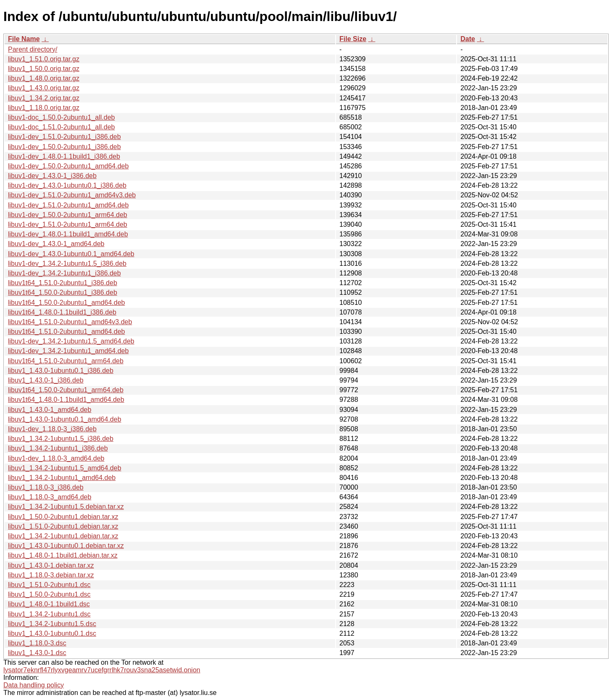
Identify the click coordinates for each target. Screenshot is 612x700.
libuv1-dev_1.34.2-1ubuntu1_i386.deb (64, 273)
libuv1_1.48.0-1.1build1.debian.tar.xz (63, 555)
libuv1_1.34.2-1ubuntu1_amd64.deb (62, 478)
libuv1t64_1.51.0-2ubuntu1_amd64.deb (66, 332)
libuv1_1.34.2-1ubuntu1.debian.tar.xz (63, 536)
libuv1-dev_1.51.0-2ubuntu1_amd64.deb (68, 205)
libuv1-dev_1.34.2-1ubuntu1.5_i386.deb (67, 263)
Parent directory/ (33, 49)
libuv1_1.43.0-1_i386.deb (46, 380)
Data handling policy (34, 685)
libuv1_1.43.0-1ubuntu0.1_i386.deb (61, 371)
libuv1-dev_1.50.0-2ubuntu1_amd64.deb (68, 166)
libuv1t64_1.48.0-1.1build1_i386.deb (62, 312)
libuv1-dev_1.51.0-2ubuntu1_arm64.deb (68, 224)
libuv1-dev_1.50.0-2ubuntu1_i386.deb (64, 147)
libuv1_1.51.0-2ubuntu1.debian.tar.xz (63, 526)
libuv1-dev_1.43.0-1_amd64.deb (56, 244)
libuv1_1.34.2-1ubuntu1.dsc (49, 614)
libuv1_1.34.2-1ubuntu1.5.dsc (52, 624)
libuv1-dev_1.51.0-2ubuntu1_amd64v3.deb (72, 195)
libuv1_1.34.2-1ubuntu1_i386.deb (58, 448)
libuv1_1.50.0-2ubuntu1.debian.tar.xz (63, 517)
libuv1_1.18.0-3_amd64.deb (50, 497)
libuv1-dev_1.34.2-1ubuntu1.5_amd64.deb (71, 341)
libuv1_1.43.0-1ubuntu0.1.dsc (52, 633)
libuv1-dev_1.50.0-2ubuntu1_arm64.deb (68, 215)
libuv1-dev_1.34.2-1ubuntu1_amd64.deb (68, 351)
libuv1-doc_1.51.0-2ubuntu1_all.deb (61, 127)
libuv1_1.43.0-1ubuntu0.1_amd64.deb (65, 419)
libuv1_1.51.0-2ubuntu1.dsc (49, 585)
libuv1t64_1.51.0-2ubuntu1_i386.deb (63, 283)
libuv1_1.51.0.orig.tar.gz (44, 59)
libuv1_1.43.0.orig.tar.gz (44, 88)
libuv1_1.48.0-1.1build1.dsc (49, 604)
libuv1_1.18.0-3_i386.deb (46, 487)
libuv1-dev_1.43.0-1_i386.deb (52, 176)
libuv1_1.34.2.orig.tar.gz (44, 98)
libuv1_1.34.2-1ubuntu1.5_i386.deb (61, 439)
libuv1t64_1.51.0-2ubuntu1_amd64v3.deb (70, 322)
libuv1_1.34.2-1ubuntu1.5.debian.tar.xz (66, 507)
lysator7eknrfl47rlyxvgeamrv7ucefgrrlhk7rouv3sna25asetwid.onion (102, 670)
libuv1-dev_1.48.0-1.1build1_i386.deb (64, 156)
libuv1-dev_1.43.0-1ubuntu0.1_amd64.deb (71, 254)
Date (468, 39)
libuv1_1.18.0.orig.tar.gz (44, 108)
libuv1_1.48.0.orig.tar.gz (44, 78)
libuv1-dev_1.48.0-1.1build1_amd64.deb (68, 234)
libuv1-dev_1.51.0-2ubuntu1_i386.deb (64, 137)
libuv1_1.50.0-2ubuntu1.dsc (49, 594)
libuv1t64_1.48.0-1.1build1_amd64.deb (66, 400)
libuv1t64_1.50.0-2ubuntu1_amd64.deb (66, 303)
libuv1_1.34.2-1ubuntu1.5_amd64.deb (65, 468)
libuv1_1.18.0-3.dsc (37, 643)
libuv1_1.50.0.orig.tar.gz (44, 69)
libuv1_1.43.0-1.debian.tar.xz (51, 565)
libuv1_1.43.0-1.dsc (37, 653)
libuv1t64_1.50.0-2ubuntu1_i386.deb (63, 292)
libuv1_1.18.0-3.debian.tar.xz (51, 575)
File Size (353, 39)
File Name (24, 39)
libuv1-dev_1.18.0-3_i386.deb (52, 429)
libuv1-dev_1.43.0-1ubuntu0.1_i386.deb (67, 185)
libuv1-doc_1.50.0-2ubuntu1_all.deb (61, 117)
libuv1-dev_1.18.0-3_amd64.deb (56, 458)
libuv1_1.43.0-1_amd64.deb (50, 410)
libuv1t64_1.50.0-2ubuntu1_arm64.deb (66, 390)
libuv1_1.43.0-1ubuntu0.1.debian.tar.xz (66, 546)
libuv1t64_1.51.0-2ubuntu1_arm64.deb (66, 361)
